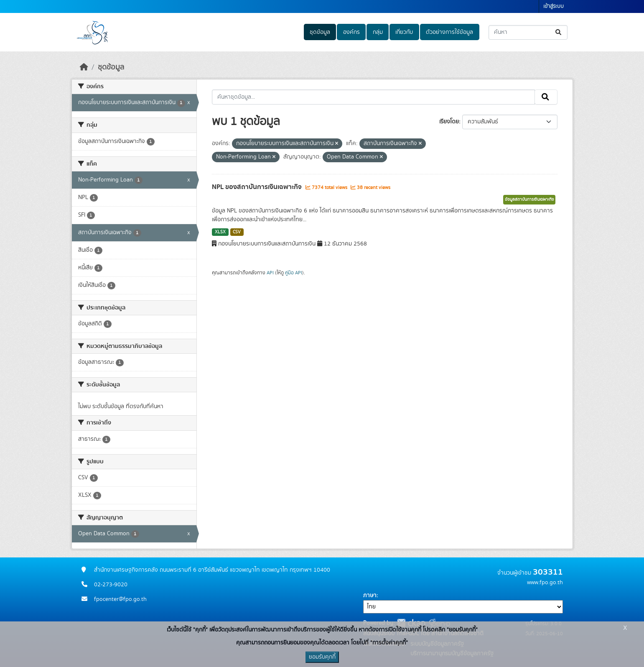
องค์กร (351, 32)
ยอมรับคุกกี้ (322, 657)
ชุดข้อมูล (320, 32)
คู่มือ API (294, 273)
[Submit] (559, 32)
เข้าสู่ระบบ (554, 6)
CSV (237, 232)
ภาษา (370, 595)
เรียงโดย (449, 122)
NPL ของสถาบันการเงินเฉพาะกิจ (258, 187)
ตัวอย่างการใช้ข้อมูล (449, 32)
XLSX (220, 232)
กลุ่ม (378, 32)
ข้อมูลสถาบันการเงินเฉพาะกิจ (529, 199)
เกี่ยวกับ (404, 32)
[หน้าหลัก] (84, 67)
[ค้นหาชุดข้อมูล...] (528, 32)
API (270, 273)
